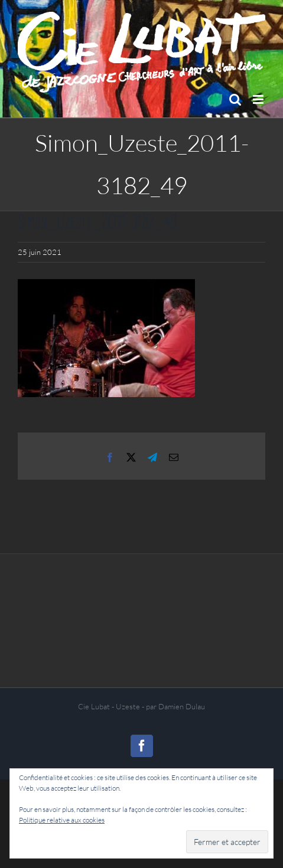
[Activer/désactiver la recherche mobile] (235, 99)
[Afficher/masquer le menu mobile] (259, 99)
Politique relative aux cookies (62, 820)
